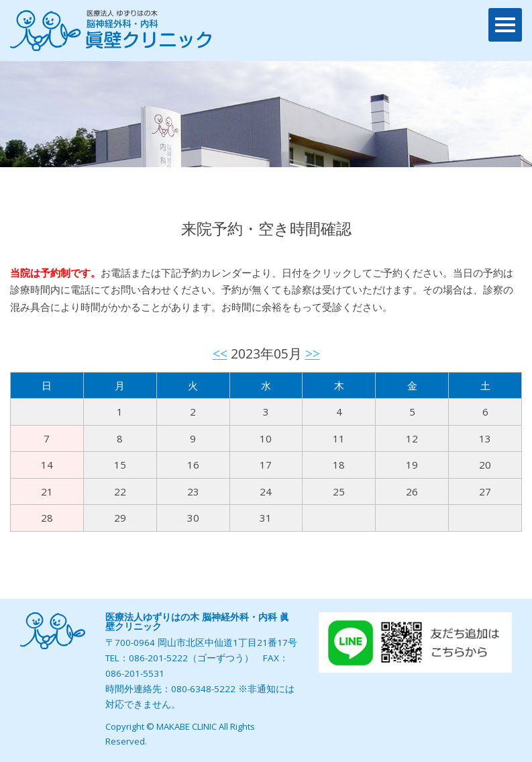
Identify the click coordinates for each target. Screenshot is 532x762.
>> (313, 353)
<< (220, 353)
